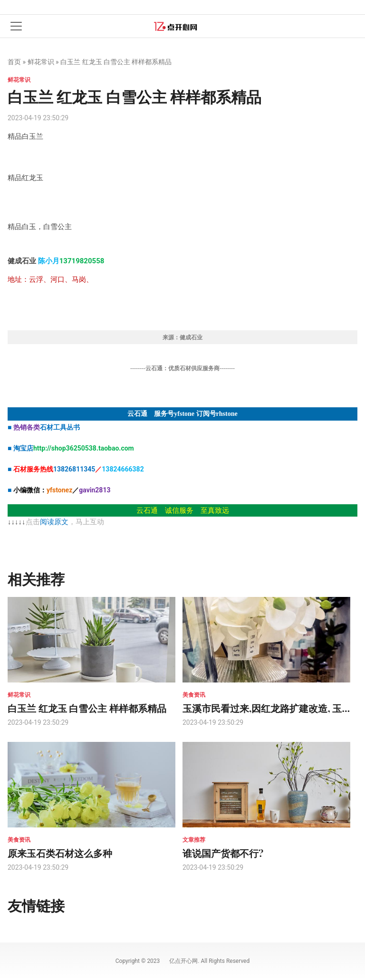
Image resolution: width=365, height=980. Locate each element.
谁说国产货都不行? (223, 853)
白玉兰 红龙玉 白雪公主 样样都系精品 (87, 708)
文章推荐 (194, 840)
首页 (14, 62)
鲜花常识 (41, 62)
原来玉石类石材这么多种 (60, 853)
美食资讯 (194, 695)
